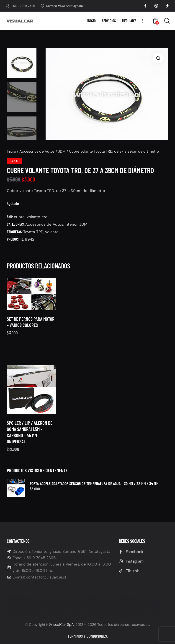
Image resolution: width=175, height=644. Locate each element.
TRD (40, 232)
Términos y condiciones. (88, 636)
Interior (71, 224)
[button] (158, 58)
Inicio (11, 151)
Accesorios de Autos (37, 151)
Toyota (29, 232)
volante (52, 232)
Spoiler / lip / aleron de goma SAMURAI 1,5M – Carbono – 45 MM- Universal (30, 444)
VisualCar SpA (62, 625)
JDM (62, 151)
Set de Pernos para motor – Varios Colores (31, 328)
